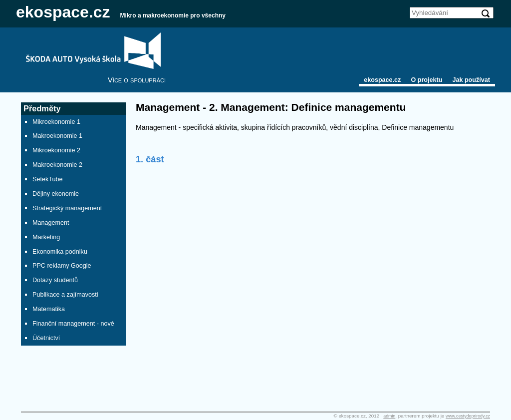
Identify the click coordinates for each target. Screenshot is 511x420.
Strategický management (67, 208)
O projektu (426, 80)
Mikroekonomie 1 (56, 122)
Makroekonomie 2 (57, 165)
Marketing (46, 237)
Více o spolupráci (137, 80)
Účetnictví (46, 338)
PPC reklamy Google (62, 266)
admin (389, 416)
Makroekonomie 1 (57, 136)
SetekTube (47, 179)
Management (51, 223)
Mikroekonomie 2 (56, 150)
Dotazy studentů (55, 280)
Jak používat (471, 80)
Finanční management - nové (73, 324)
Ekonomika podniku (60, 252)
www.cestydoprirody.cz (468, 416)
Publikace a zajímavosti (65, 295)
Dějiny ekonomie (56, 194)
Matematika (49, 309)
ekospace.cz (63, 12)
